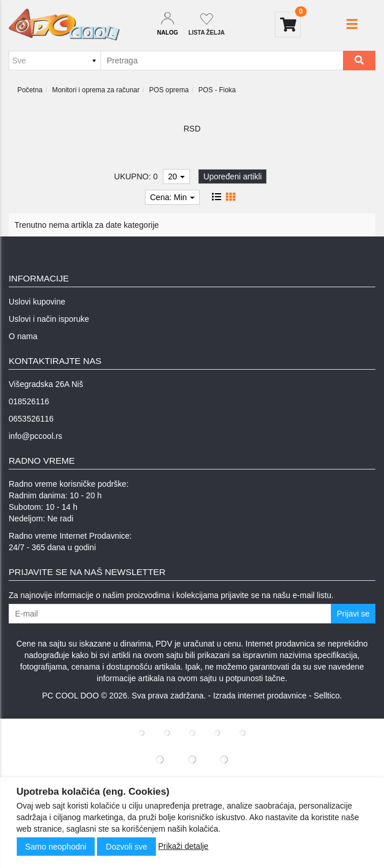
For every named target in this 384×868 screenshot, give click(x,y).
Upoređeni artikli (232, 176)
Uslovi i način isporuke (49, 319)
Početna (30, 90)
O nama (23, 336)
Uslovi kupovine (37, 302)
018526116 (29, 401)
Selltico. (328, 696)
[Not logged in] (206, 25)
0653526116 (31, 419)
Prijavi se (353, 614)
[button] (352, 24)
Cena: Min (173, 197)
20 (176, 176)
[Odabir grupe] (55, 61)
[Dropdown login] (167, 25)
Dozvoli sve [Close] (126, 847)
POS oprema (169, 90)
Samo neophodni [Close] (56, 847)
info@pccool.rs (36, 436)
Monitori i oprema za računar (96, 90)
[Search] (359, 61)
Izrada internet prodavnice (260, 696)
